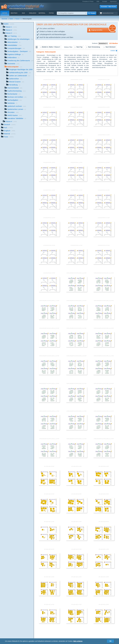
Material (42, 13)
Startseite (4, 19)
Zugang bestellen (103, 30)
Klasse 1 (10, 27)
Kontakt (105, 1)
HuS (23, 13)
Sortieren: (95, 43)
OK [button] (110, 641)
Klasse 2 (10, 30)
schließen (114, 51)
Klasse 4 (10, 122)
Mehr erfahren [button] (78, 641)
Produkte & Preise (88, 1)
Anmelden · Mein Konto (108, 7)
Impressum (113, 1)
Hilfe (98, 1)
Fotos (51, 13)
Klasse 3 (18, 19)
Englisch (33, 13)
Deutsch (14, 13)
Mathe (5, 13)
